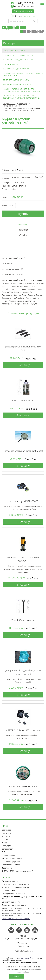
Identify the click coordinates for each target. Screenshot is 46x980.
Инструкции (23, 230)
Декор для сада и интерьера (16, 80)
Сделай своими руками (11, 865)
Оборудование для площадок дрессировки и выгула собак (23, 74)
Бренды (5, 843)
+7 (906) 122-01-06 (23, 6)
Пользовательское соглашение (16, 919)
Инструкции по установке (12, 858)
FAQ (3, 852)
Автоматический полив (14, 51)
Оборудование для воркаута (16, 69)
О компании (7, 830)
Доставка (6, 839)
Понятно (16, 976)
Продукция (6, 846)
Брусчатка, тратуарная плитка (17, 84)
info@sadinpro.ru (26, 951)
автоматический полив (27, 958)
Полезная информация (11, 862)
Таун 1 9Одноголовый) (23, 620)
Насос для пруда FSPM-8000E (23, 501)
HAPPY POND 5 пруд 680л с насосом (23, 730)
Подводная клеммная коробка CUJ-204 (23, 451)
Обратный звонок (23, 11)
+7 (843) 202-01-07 (23, 3)
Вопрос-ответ (7, 849)
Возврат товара (8, 855)
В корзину (23, 365)
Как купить (6, 833)
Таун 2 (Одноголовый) (23, 401)
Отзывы (23, 235)
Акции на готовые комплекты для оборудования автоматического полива (22, 90)
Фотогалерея (7, 868)
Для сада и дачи (10, 64)
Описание (23, 225)
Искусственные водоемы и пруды (18, 55)
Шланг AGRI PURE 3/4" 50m (23, 786)
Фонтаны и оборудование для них (18, 60)
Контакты (6, 836)
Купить (23, 214)
